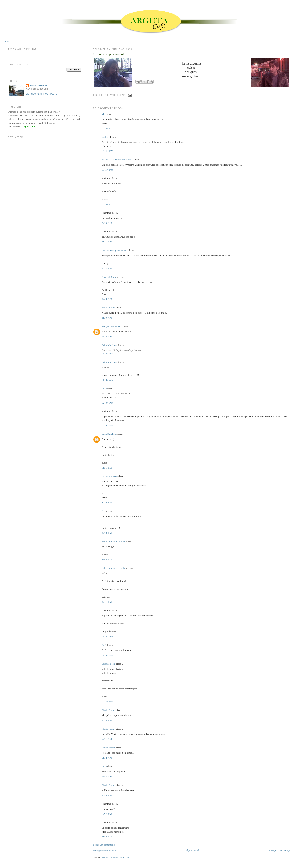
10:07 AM (108, 380)
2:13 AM (107, 223)
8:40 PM (107, 559)
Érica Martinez (109, 345)
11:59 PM (108, 204)
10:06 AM (108, 353)
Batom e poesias (110, 476)
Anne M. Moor (109, 277)
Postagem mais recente (104, 850)
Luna (104, 388)
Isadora (105, 137)
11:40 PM (108, 151)
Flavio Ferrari (109, 307)
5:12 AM (107, 758)
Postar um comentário (104, 845)
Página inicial (192, 850)
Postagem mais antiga (279, 850)
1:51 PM (107, 468)
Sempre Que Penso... (112, 326)
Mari (104, 114)
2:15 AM (107, 242)
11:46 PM (108, 702)
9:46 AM (107, 795)
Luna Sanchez (109, 434)
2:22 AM (107, 268)
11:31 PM (108, 128)
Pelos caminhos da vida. (114, 541)
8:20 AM (107, 299)
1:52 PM (107, 814)
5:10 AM (107, 720)
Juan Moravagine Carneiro (115, 250)
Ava (104, 511)
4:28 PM (107, 502)
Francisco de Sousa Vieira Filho (117, 159)
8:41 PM (107, 602)
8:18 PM (107, 533)
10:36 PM (108, 655)
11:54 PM (108, 170)
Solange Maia (109, 664)
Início (7, 42)
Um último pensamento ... (111, 54)
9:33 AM (107, 776)
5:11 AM (107, 739)
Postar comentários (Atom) (115, 857)
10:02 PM (108, 636)
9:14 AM (107, 336)
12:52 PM (108, 425)
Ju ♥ (104, 645)
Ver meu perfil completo (42, 94)
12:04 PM (108, 403)
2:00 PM (107, 837)
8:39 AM (107, 318)
